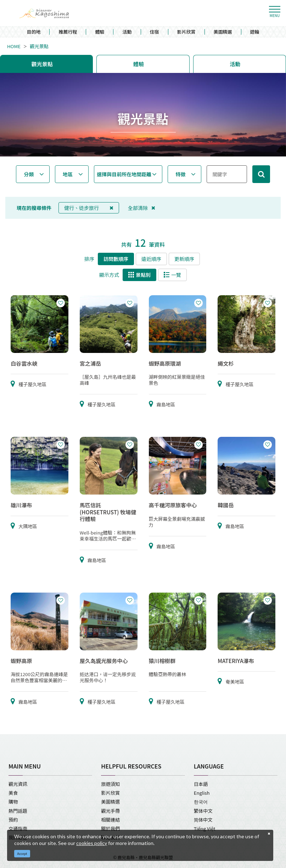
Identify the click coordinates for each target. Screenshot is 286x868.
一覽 (172, 275)
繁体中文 (203, 811)
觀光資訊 (18, 784)
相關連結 (110, 820)
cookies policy (92, 843)
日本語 (201, 784)
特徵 (180, 174)
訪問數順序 (116, 259)
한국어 (201, 802)
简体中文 (203, 820)
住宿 (155, 32)
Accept (22, 854)
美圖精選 (223, 32)
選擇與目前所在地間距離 (124, 174)
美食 (13, 793)
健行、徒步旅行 (89, 208)
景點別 (139, 275)
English (202, 793)
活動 (127, 32)
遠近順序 (151, 259)
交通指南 (18, 829)
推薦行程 (68, 32)
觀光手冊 (110, 811)
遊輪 (255, 32)
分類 (29, 174)
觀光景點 (39, 46)
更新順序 (184, 259)
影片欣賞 (186, 32)
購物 (13, 802)
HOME (14, 46)
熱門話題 (18, 811)
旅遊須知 (110, 784)
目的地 (33, 32)
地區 (68, 174)
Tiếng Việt (205, 829)
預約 (13, 820)
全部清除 (142, 208)
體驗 (100, 32)
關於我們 (110, 829)
